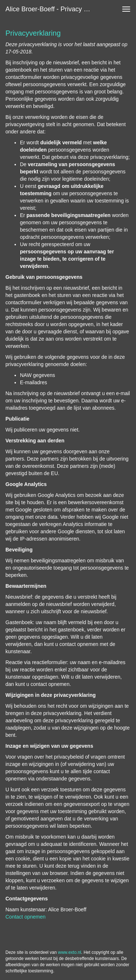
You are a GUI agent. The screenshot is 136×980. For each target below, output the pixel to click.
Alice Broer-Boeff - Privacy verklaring (52, 9)
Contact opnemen (26, 917)
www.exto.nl (70, 952)
